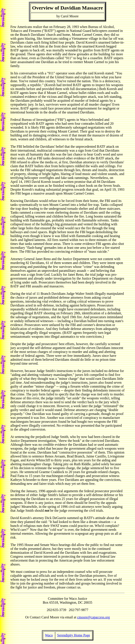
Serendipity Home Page (74, 635)
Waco (49, 635)
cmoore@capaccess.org (94, 617)
